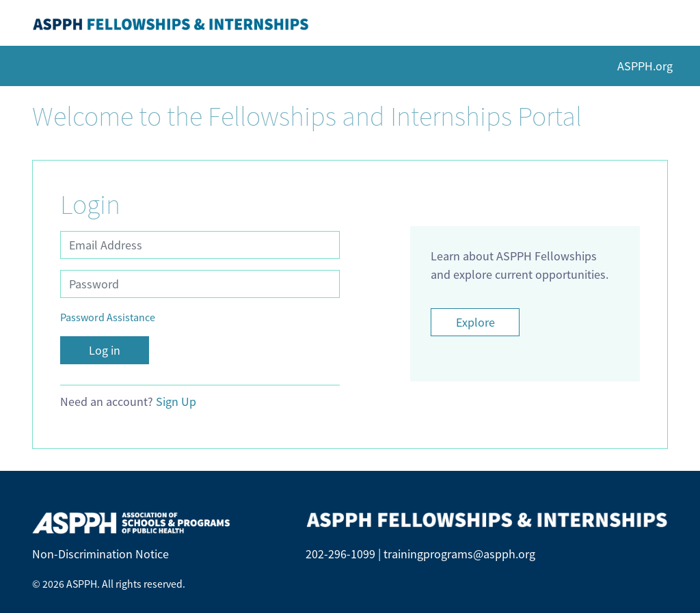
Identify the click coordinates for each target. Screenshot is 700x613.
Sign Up (176, 401)
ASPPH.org (645, 66)
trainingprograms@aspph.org (459, 554)
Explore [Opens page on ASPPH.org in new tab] (475, 322)
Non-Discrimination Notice (100, 554)
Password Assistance (108, 317)
